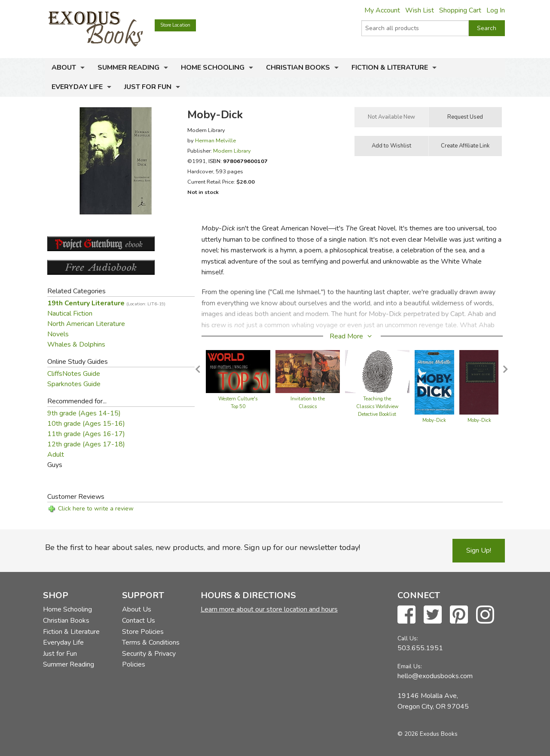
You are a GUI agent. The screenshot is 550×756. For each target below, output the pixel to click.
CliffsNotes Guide (74, 374)
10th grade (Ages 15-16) (86, 424)
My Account (382, 10)
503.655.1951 (420, 648)
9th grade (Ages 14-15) (84, 413)
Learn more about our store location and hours (269, 609)
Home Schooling (213, 68)
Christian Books (298, 68)
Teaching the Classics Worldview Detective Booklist (377, 407)
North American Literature (86, 324)
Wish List (420, 10)
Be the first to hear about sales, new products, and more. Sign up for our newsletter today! (203, 547)
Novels (58, 334)
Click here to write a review (96, 509)
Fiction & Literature (390, 68)
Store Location (175, 25)
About (64, 68)
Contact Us (139, 621)
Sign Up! (479, 550)
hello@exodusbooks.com (435, 676)
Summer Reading (128, 68)
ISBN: (238, 161)
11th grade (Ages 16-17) (86, 434)
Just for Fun (148, 87)
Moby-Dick (434, 420)
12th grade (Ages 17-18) (86, 444)
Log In (496, 10)
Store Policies (143, 632)
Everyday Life (77, 87)
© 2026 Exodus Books (428, 734)
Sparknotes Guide (74, 384)
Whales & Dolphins (76, 344)
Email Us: (410, 666)
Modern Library (232, 151)
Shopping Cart (460, 10)
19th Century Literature (106, 303)
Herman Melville (215, 140)
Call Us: (408, 638)
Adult (56, 455)
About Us (137, 609)
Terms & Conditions (151, 642)
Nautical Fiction (70, 313)
